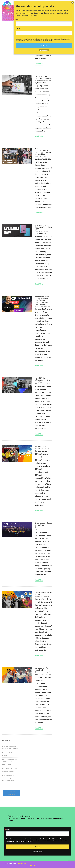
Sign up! (38, 847)
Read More (39, 64)
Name (18, 29)
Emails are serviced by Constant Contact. (21, 841)
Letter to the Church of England (43, 77)
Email (8, 830)
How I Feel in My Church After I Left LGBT (43, 227)
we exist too (40, 446)
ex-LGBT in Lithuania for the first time (42, 380)
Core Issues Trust (21, 864)
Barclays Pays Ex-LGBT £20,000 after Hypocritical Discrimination (43, 152)
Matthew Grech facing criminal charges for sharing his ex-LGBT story (42, 301)
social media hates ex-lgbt (43, 593)
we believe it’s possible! (41, 669)
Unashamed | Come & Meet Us (43, 524)
